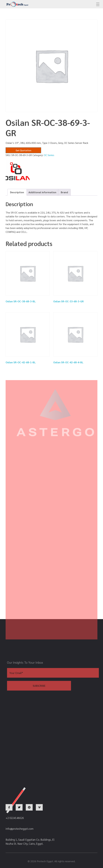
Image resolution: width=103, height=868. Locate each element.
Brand (64, 192)
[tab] (17, 192)
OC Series (49, 155)
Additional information (42, 192)
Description (17, 192)
